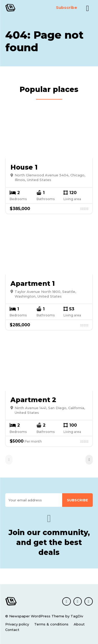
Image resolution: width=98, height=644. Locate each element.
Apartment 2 (33, 400)
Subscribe (77, 500)
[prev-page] (9, 460)
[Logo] (17, 8)
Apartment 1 (33, 283)
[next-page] (89, 460)
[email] (34, 500)
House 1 (24, 167)
